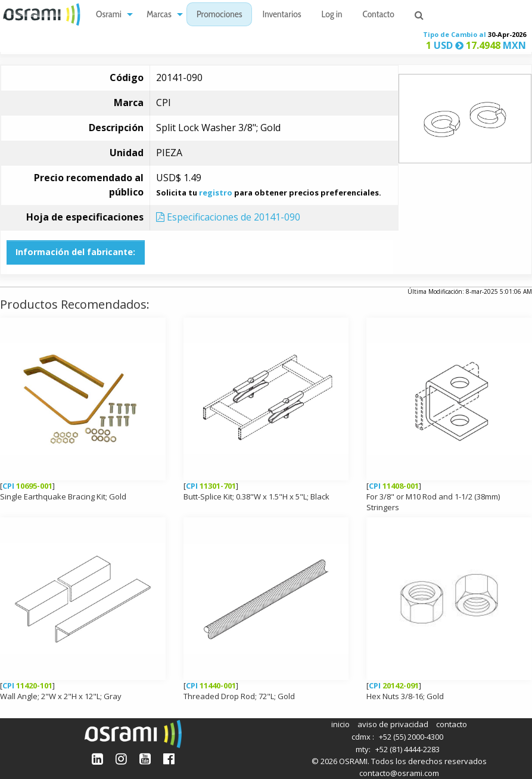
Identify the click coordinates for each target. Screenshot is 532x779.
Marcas (159, 15)
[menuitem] (111, 15)
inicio (340, 724)
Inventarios (281, 15)
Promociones (220, 15)
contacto (452, 724)
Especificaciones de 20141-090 (228, 217)
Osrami (109, 15)
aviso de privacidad (393, 724)
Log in (332, 15)
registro (216, 193)
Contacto (379, 15)
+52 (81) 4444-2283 (407, 749)
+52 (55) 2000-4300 (411, 737)
